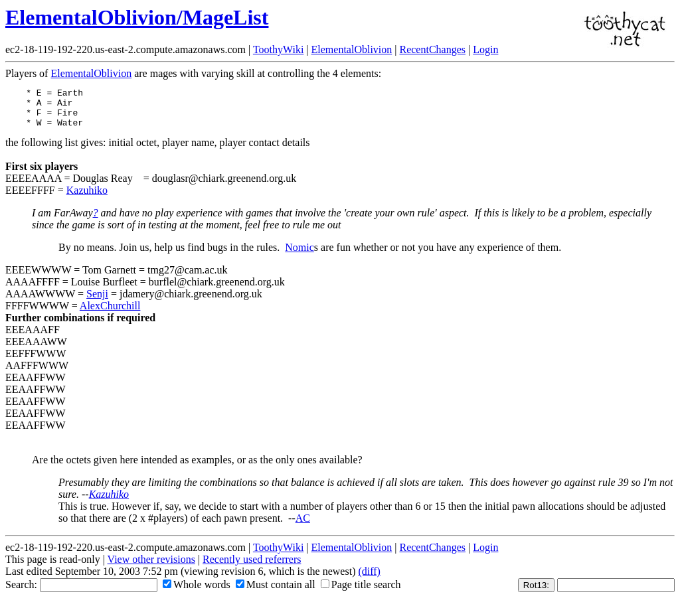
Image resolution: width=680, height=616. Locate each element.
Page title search (361, 592)
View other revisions (151, 567)
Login (485, 49)
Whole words (197, 592)
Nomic (299, 255)
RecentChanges (432, 49)
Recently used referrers (252, 567)
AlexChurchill (110, 314)
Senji (97, 302)
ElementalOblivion (352, 49)
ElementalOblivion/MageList (137, 17)
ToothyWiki (278, 49)
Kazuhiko (87, 198)
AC (303, 526)
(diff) (369, 579)
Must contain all (276, 592)
